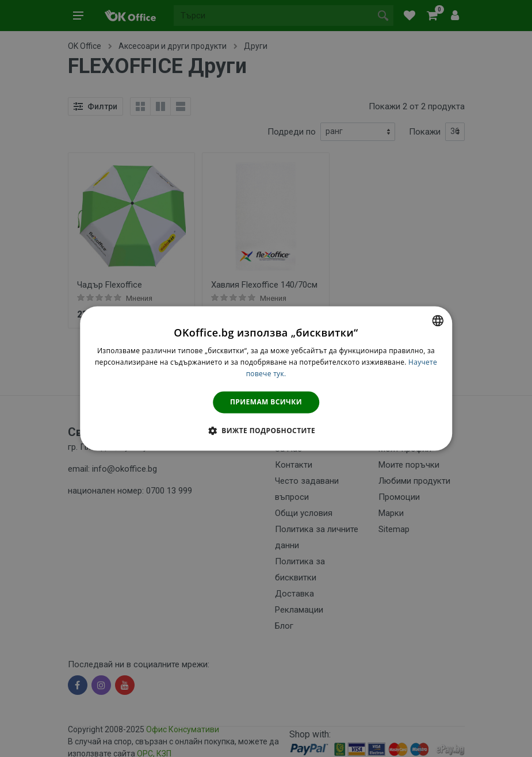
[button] (266, 431)
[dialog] (266, 378)
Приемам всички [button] (266, 402)
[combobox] (438, 320)
